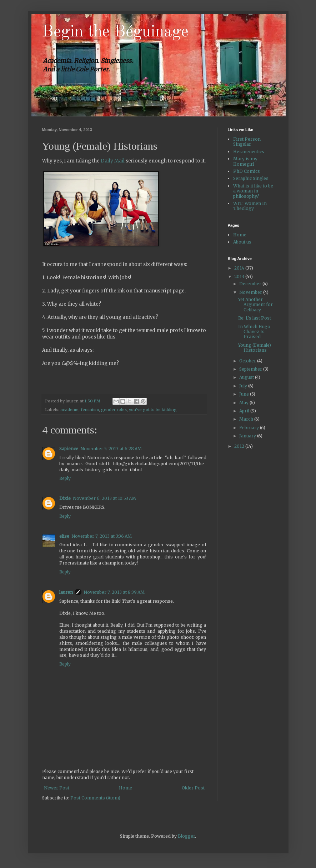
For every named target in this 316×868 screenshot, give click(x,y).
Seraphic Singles (251, 178)
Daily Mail (113, 161)
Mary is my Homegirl (245, 161)
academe (69, 410)
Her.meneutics (249, 152)
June (245, 394)
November (251, 292)
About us (242, 242)
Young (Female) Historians (255, 348)
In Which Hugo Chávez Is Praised (254, 332)
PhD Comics (247, 171)
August (247, 377)
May (244, 403)
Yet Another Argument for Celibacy (255, 305)
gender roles (114, 410)
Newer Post (57, 788)
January (248, 436)
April (245, 411)
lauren (66, 592)
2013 (240, 277)
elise (64, 536)
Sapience (69, 449)
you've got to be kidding (153, 410)
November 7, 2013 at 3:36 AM (102, 536)
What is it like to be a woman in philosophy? (253, 191)
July (244, 386)
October (248, 361)
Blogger (186, 836)
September (251, 369)
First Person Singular (247, 142)
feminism (90, 410)
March (247, 419)
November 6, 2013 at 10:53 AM (104, 498)
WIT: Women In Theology (250, 206)
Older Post (193, 788)
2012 (240, 446)
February (250, 428)
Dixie (65, 498)
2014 (240, 268)
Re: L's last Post (255, 318)
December (251, 284)
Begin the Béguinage (115, 32)
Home (126, 788)
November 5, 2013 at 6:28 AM (111, 449)
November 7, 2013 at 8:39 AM (114, 592)
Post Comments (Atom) (95, 798)
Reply (65, 478)
